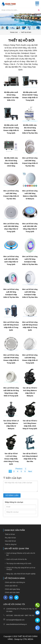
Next (30, 471)
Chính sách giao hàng (12, 589)
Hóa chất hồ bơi (10, 541)
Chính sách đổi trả (11, 586)
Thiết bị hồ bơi (26, 32)
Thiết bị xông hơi (11, 544)
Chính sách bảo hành (12, 592)
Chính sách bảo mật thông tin (15, 582)
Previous (19, 469)
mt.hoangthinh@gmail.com (15, 620)
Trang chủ (14, 32)
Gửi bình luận (12, 495)
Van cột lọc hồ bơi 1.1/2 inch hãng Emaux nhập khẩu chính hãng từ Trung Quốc (11, 459)
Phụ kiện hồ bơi (10, 538)
